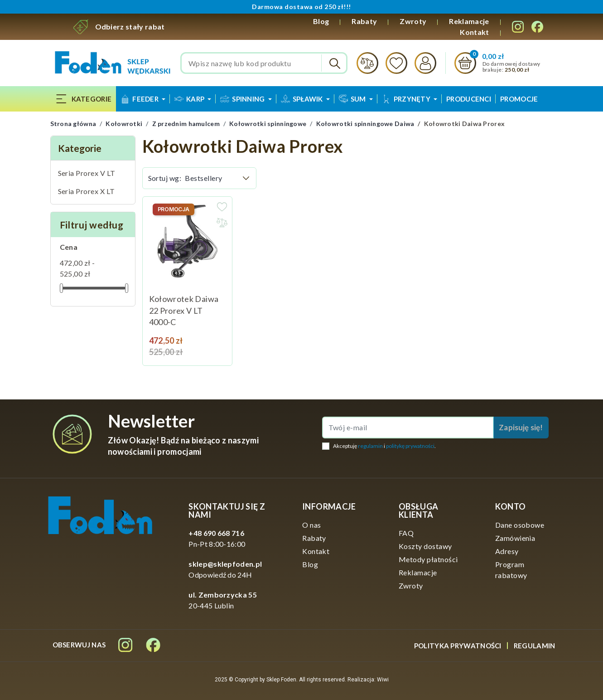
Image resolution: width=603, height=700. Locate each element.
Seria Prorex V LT (87, 173)
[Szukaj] (264, 63)
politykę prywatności (410, 446)
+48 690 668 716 (216, 533)
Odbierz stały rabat (130, 27)
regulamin (370, 446)
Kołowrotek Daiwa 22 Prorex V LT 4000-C (184, 310)
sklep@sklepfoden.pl (225, 564)
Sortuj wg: (165, 178)
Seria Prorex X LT (87, 191)
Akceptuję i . (384, 446)
